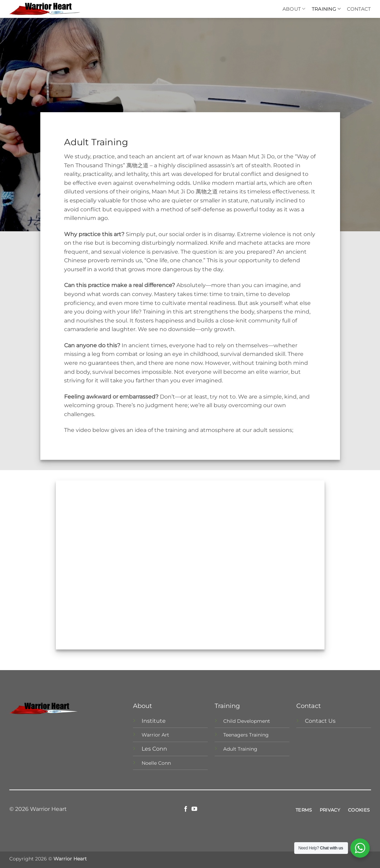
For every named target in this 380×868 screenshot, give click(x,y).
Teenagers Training (246, 735)
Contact (359, 9)
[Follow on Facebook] (186, 809)
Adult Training (240, 749)
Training (326, 9)
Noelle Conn (156, 763)
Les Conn (154, 749)
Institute (154, 721)
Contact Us (320, 721)
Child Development (247, 721)
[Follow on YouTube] (194, 809)
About (294, 9)
